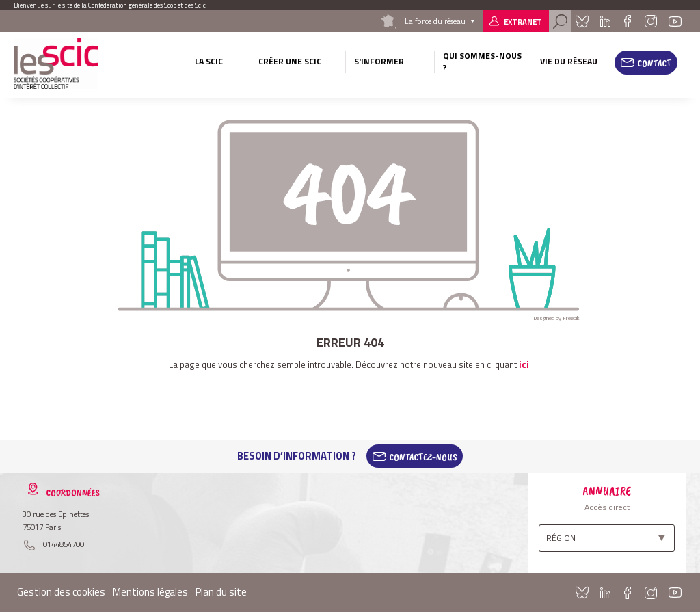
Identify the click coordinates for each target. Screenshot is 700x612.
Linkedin (605, 21)
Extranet (523, 22)
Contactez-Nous (423, 456)
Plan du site (221, 592)
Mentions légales (150, 592)
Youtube (675, 21)
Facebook (627, 21)
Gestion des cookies (61, 592)
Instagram (651, 21)
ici (524, 364)
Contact (655, 63)
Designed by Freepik (556, 318)
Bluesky (582, 21)
